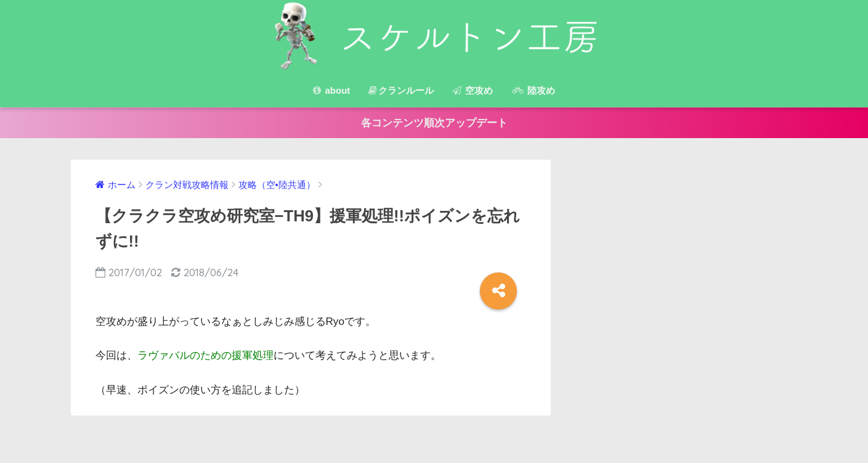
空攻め (473, 90)
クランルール (401, 90)
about (331, 90)
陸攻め (533, 90)
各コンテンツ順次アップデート (434, 123)
